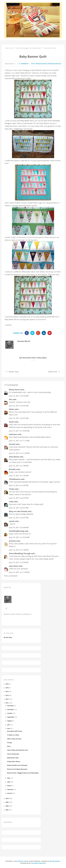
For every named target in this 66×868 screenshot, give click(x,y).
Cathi (11, 502)
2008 (7, 806)
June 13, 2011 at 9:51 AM (19, 418)
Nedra (12, 409)
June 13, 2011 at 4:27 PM (19, 498)
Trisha (12, 489)
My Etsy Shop (8, 637)
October (10, 713)
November (11, 709)
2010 (7, 798)
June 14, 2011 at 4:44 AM (19, 527)
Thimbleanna (15, 479)
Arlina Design (55, 861)
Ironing (9, 743)
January (10, 793)
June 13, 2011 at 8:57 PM (19, 508)
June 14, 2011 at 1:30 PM (19, 550)
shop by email (45, 317)
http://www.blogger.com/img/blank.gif (46, 64)
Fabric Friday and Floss (14, 739)
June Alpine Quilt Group (14, 731)
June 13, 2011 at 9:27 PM (19, 518)
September (11, 717)
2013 (7, 695)
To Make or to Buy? (13, 735)
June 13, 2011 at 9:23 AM (19, 396)
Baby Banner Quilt (13, 758)
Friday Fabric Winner (14, 761)
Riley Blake (25, 121)
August (9, 721)
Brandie (12, 469)
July (8, 725)
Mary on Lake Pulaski (18, 511)
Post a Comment (11, 576)
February (10, 789)
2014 (7, 691)
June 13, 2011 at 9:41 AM (19, 406)
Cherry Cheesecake (13, 754)
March (9, 786)
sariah (12, 521)
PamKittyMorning (17, 531)
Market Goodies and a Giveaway (17, 765)
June (9, 728)
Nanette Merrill (24, 341)
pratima (12, 541)
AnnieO (12, 444)
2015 (7, 688)
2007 (7, 810)
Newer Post (14, 372)
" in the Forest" (25, 123)
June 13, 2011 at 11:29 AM (19, 453)
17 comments (24, 64)
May (9, 778)
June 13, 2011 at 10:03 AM (19, 431)
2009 (7, 802)
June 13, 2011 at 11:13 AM (19, 441)
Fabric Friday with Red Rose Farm (18, 750)
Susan (11, 422)
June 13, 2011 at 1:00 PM (19, 466)
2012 (7, 699)
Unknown (13, 434)
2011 (7, 703)
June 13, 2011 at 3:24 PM (19, 485)
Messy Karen (14, 390)
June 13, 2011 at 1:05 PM (19, 476)
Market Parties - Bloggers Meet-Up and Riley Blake (23, 773)
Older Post (53, 372)
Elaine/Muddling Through (20, 553)
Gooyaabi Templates (38, 863)
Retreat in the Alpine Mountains (17, 769)
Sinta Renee (14, 457)
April (9, 782)
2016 (7, 684)
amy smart (14, 566)
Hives (9, 746)
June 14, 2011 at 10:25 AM (19, 537)
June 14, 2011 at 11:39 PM (19, 572)
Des (11, 399)
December (10, 706)
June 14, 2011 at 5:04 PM (19, 562)
